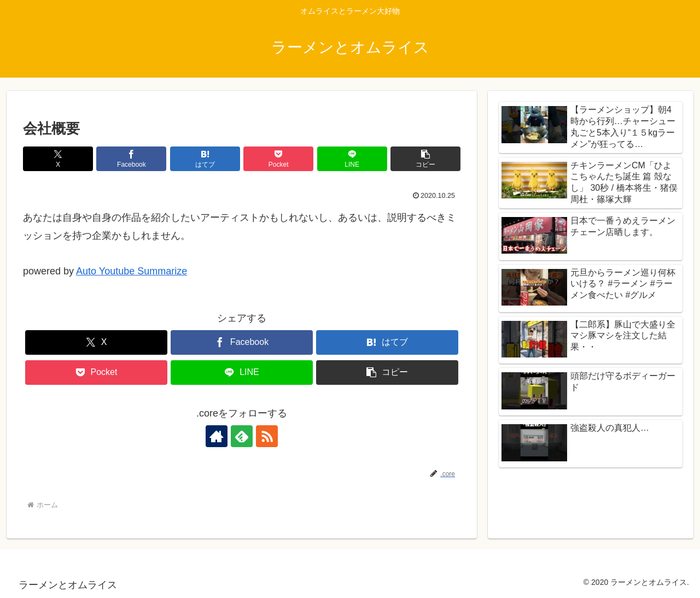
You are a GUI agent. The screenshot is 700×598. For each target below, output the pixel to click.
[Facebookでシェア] (131, 159)
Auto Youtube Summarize (132, 271)
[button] (425, 159)
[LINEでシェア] (352, 159)
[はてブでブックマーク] (205, 159)
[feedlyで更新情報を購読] (242, 436)
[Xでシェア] (58, 159)
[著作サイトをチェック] (217, 436)
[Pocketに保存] (278, 159)
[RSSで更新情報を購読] (267, 436)
